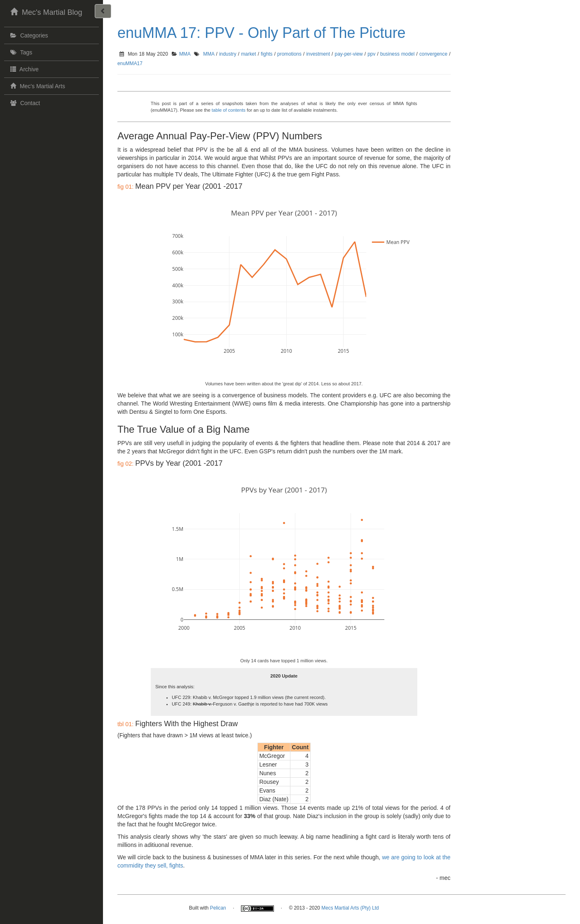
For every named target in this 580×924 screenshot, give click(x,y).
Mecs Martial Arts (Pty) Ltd (350, 908)
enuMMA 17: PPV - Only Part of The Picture (262, 33)
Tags (20, 52)
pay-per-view (349, 54)
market (248, 54)
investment (318, 54)
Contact (24, 103)
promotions (289, 54)
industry (228, 54)
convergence (433, 54)
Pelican (218, 908)
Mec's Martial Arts (37, 86)
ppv (371, 54)
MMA (185, 54)
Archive (23, 69)
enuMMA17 (130, 63)
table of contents (229, 110)
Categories (28, 35)
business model (397, 54)
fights (267, 54)
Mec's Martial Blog (45, 12)
